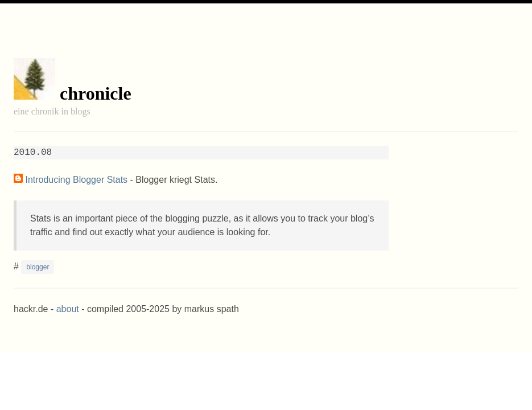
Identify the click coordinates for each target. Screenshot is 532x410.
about (68, 309)
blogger (38, 267)
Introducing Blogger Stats (76, 180)
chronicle (96, 93)
